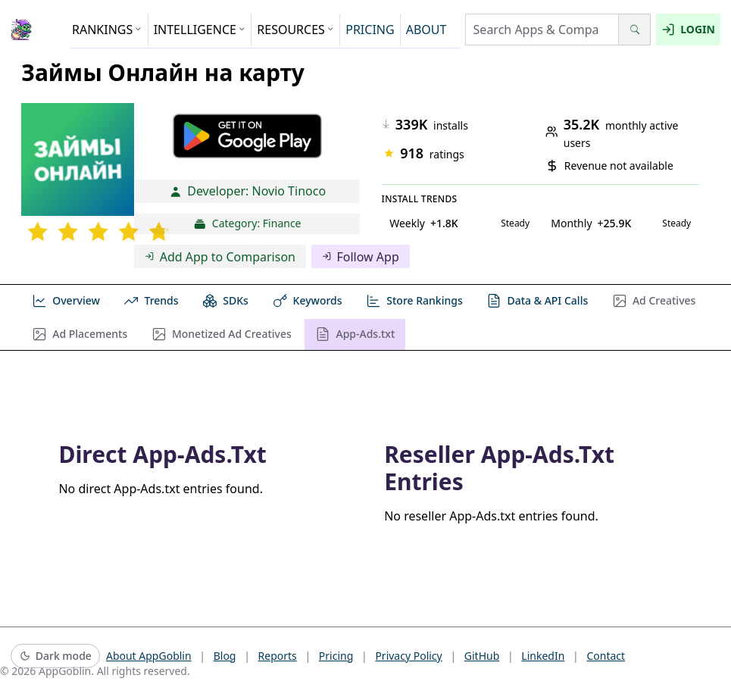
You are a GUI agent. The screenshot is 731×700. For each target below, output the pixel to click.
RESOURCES (295, 30)
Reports (278, 656)
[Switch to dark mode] (55, 656)
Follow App (361, 257)
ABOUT (426, 30)
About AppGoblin (149, 656)
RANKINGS (107, 30)
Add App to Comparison (220, 257)
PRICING (370, 30)
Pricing (336, 656)
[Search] (634, 30)
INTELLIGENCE (200, 30)
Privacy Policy (408, 656)
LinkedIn (543, 656)
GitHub (482, 656)
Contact (606, 656)
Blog (225, 656)
